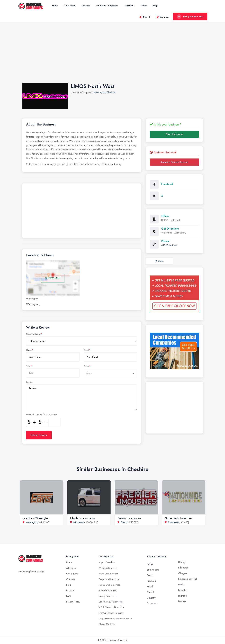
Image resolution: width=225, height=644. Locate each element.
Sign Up (162, 17)
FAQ (69, 596)
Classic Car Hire (107, 624)
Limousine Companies (107, 6)
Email (86, 350)
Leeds (181, 584)
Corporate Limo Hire (109, 579)
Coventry (151, 598)
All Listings (71, 568)
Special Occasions (108, 590)
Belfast (150, 564)
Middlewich (79, 522)
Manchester (174, 522)
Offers (144, 6)
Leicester (183, 590)
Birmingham (153, 570)
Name (29, 350)
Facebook (167, 184)
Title (28, 366)
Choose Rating (33, 334)
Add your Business (190, 17)
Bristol (150, 587)
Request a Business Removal (174, 162)
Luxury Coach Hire (108, 596)
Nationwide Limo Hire (178, 518)
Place (86, 366)
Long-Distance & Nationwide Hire (115, 618)
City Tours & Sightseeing (111, 602)
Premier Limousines (129, 518)
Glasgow (183, 573)
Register (70, 590)
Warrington (100, 92)
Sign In (145, 17)
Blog (155, 6)
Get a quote (70, 6)
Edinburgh (183, 568)
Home (55, 6)
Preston (124, 522)
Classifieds (129, 6)
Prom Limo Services (108, 574)
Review (29, 382)
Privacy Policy (73, 602)
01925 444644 (169, 245)
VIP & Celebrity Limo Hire (111, 607)
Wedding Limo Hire (108, 568)
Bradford (151, 581)
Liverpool (183, 596)
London (182, 601)
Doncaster (152, 603)
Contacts (86, 6)
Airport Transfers (107, 562)
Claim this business (174, 134)
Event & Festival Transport (111, 613)
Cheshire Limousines (83, 518)
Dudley (182, 562)
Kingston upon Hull (188, 579)
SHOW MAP (53, 278)
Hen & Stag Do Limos (109, 585)
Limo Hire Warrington (36, 518)
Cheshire (111, 92)
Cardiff (150, 592)
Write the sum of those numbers (42, 414)
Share (159, 261)
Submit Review (39, 435)
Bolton (150, 575)
